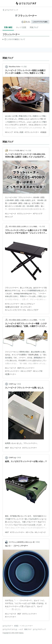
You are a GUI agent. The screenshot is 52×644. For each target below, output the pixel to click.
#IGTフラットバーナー (26, 368)
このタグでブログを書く (40, 22)
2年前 (19, 384)
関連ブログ (34, 27)
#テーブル (30, 532)
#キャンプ (9, 132)
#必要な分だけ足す (12, 307)
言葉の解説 (8, 27)
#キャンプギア (33, 310)
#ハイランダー (26, 307)
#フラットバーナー (32, 132)
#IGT (7, 448)
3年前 (38, 542)
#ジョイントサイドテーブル (16, 310)
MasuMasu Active (14, 67)
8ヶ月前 (42, 227)
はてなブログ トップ (10, 10)
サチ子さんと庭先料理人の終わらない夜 (22, 542)
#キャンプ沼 (38, 371)
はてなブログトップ (39, 629)
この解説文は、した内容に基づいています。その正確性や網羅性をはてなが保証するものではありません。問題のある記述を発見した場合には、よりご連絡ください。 (14, 40)
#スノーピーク (11, 214)
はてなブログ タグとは (10, 629)
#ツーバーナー (11, 617)
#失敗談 (43, 132)
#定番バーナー (11, 374)
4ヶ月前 (24, 67)
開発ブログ (28, 629)
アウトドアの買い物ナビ (17, 151)
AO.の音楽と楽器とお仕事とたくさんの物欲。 (24, 227)
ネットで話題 (21, 27)
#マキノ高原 (19, 132)
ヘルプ (21, 629)
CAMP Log (12, 384)
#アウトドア (38, 214)
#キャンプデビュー (28, 304)
